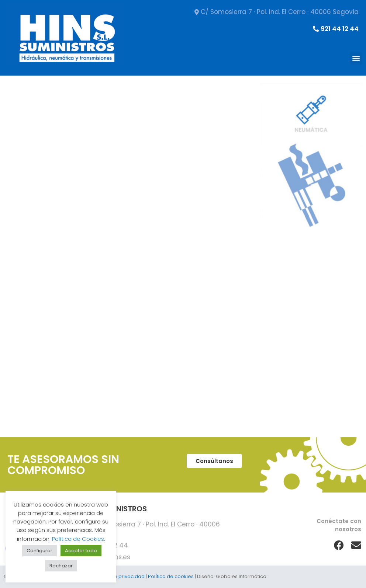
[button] (356, 58)
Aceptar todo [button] (81, 551)
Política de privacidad (118, 576)
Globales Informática (241, 576)
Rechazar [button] (61, 566)
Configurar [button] (39, 551)
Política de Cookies (78, 539)
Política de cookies (171, 576)
